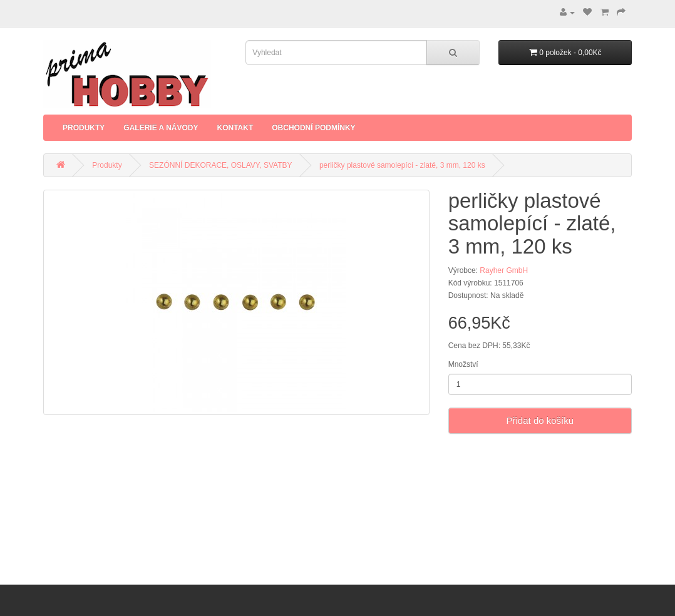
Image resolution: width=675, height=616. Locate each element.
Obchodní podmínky (313, 128)
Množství (463, 364)
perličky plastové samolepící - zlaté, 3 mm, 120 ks (402, 165)
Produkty (84, 128)
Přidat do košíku (540, 420)
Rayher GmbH (504, 270)
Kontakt (235, 128)
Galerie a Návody (161, 128)
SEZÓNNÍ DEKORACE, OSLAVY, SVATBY (221, 165)
